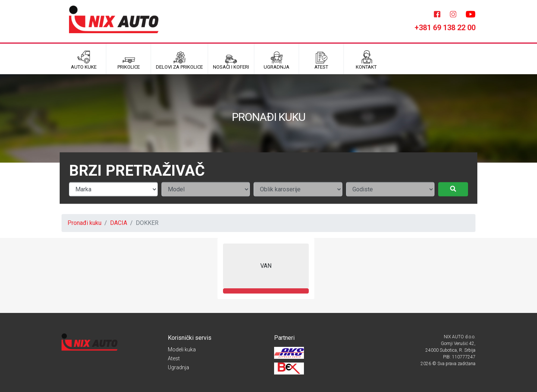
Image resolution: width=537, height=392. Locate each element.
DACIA (119, 223)
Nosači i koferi (231, 60)
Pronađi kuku (84, 223)
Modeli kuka (182, 349)
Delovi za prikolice (179, 60)
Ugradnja (178, 367)
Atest (174, 358)
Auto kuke (84, 60)
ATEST (321, 60)
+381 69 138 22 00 (445, 28)
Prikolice (129, 60)
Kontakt (366, 60)
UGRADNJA (277, 60)
